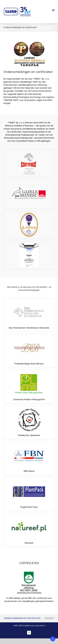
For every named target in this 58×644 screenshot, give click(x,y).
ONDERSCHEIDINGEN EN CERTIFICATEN (22, 618)
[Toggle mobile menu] (53, 10)
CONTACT (49, 618)
